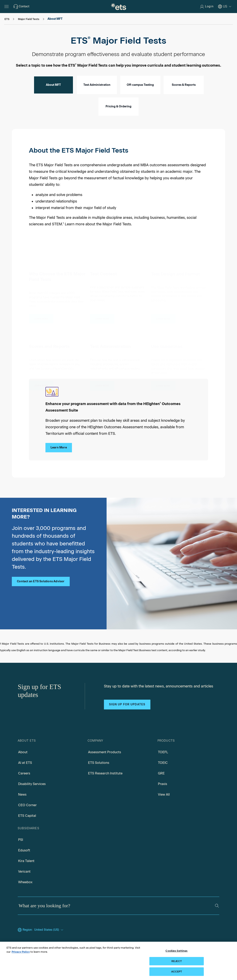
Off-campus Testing (140, 85)
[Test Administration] (102, 383)
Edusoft (24, 850)
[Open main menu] (7, 7)
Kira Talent (26, 861)
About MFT (53, 85)
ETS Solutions (99, 763)
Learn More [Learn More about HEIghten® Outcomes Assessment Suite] (59, 448)
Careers (24, 773)
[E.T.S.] (119, 7)
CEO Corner (27, 805)
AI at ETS (25, 763)
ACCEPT (177, 973)
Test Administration (97, 85)
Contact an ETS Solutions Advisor (41, 581)
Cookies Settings (176, 952)
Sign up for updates (127, 704)
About (23, 752)
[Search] (217, 906)
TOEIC (163, 763)
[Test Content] (102, 316)
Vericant (24, 872)
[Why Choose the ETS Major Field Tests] (41, 315)
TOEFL (163, 752)
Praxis (163, 784)
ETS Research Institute (105, 773)
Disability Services (32, 784)
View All (164, 794)
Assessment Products (105, 752)
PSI (21, 840)
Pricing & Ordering (118, 106)
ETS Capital (27, 816)
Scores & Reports (184, 85)
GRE (161, 773)
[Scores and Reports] (41, 383)
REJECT (177, 962)
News (22, 794)
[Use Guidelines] (163, 384)
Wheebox (25, 882)
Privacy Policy (21, 953)
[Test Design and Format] (163, 317)
